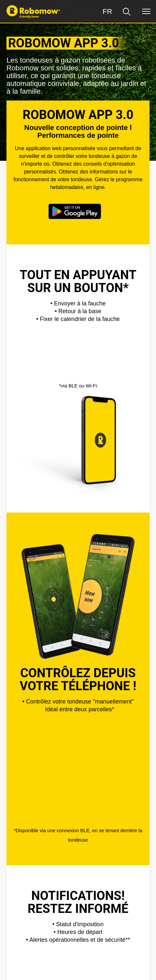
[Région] (107, 12)
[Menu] (146, 12)
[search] (127, 12)
